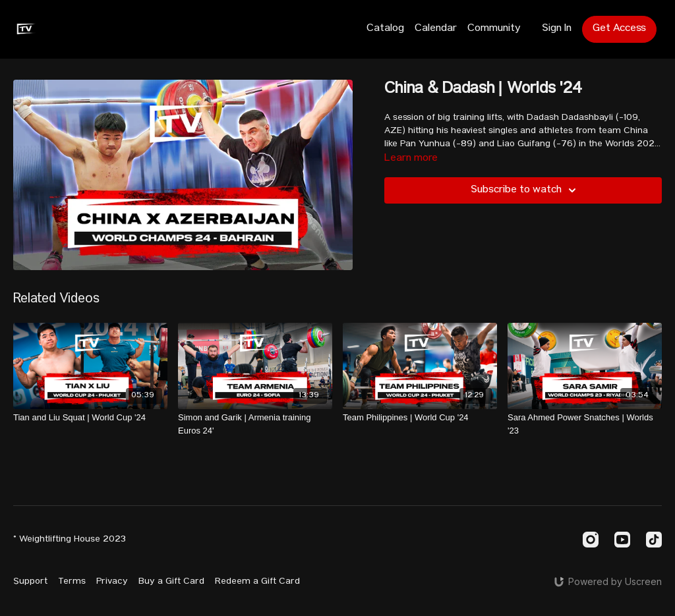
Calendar (436, 29)
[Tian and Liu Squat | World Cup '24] (90, 418)
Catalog (385, 29)
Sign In (557, 29)
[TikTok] (654, 540)
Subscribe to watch (525, 190)
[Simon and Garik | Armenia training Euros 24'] (255, 424)
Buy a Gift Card (171, 582)
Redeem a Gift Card (257, 582)
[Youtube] (622, 540)
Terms (72, 582)
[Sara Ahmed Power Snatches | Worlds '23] (585, 424)
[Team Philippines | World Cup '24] (420, 418)
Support (30, 582)
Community (494, 29)
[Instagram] (591, 540)
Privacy (112, 582)
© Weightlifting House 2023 (70, 540)
